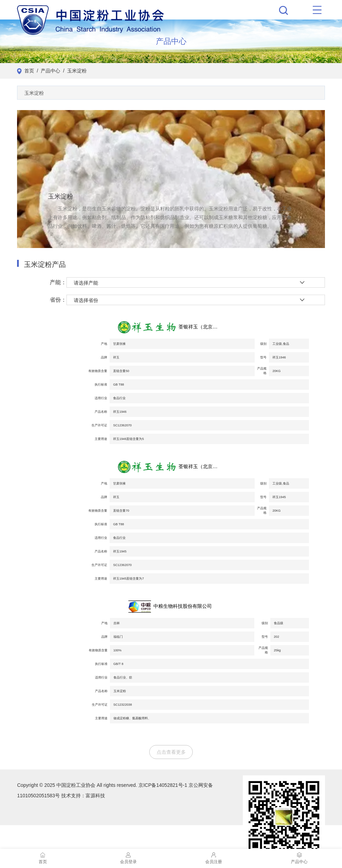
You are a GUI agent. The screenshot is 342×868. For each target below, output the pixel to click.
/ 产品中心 (47, 71)
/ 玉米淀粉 (73, 71)
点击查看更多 (171, 752)
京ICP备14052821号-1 (163, 785)
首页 (29, 71)
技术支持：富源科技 (83, 796)
